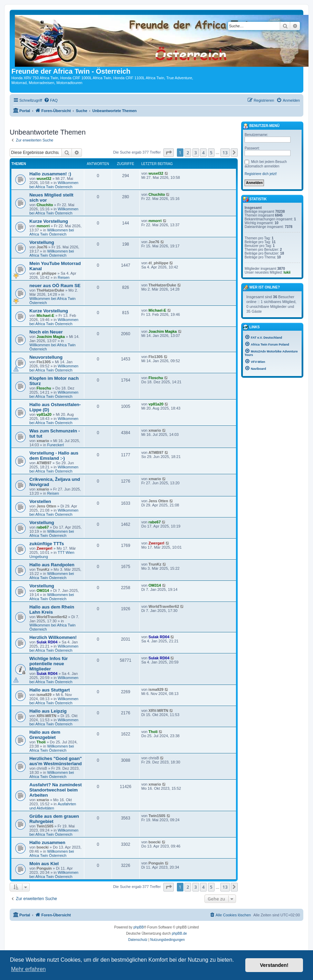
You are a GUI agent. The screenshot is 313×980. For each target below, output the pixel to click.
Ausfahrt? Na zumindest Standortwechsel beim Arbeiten (56, 790)
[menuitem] (51, 100)
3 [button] (196, 153)
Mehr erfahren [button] (29, 969)
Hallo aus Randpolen (52, 565)
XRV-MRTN (46, 716)
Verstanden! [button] (274, 965)
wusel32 (44, 178)
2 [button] (188, 153)
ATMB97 (44, 463)
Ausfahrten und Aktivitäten (53, 806)
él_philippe (46, 273)
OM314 (43, 590)
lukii (287, 272)
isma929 (44, 695)
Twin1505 (45, 826)
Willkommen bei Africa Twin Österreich (54, 185)
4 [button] (203, 153)
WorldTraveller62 (52, 617)
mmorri (43, 226)
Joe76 (42, 247)
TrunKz (43, 569)
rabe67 (43, 527)
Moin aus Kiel (44, 864)
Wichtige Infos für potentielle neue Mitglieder (49, 664)
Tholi (41, 742)
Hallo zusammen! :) (50, 174)
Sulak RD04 (47, 642)
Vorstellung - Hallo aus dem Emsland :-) (54, 456)
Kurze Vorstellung (49, 221)
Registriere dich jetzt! (261, 174)
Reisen (64, 277)
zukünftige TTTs (47, 544)
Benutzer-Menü (261, 126)
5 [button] (211, 153)
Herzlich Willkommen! (53, 637)
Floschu (44, 388)
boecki (43, 847)
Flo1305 (44, 362)
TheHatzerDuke (50, 290)
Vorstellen (40, 501)
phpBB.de (179, 933)
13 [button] (225, 153)
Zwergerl (45, 548)
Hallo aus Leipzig (48, 711)
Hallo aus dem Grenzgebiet (45, 735)
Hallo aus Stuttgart (50, 690)
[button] (169, 153)
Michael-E (45, 315)
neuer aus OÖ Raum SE (55, 286)
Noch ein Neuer (46, 332)
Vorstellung (42, 242)
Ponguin (44, 868)
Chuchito (45, 205)
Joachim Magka (51, 337)
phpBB (139, 927)
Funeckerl (55, 445)
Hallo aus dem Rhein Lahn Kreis (52, 610)
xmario (43, 441)
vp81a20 (44, 414)
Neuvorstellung (46, 357)
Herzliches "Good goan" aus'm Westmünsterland (56, 761)
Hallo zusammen (47, 842)
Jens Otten (46, 506)
